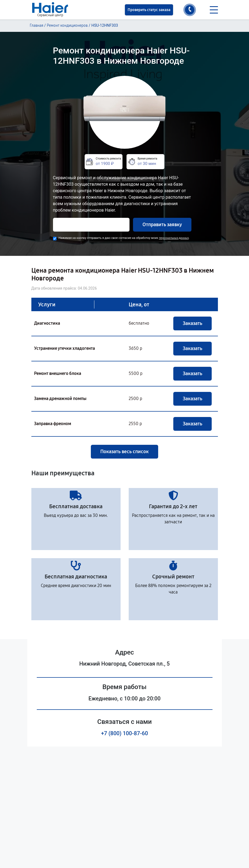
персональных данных (174, 238)
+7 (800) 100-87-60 (125, 733)
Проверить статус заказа (149, 10)
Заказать (192, 323)
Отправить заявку (162, 225)
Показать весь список (124, 452)
